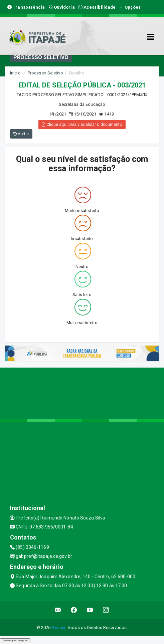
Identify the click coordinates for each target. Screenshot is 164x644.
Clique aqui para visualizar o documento (82, 125)
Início (15, 73)
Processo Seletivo (45, 73)
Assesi (58, 627)
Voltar (21, 134)
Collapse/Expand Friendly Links (15, 641)
